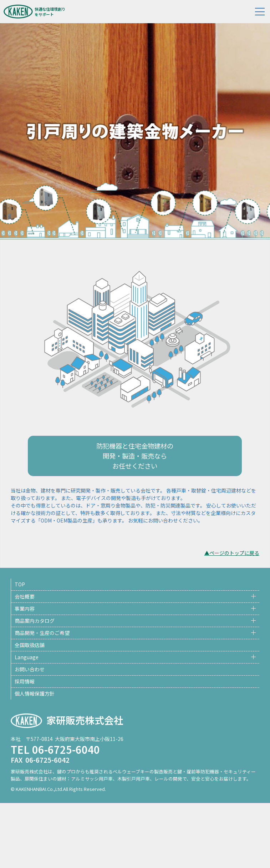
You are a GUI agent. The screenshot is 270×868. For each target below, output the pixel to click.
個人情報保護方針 (35, 693)
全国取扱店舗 (30, 645)
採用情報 (25, 681)
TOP (20, 584)
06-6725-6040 (66, 749)
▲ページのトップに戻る (232, 553)
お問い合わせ (30, 669)
